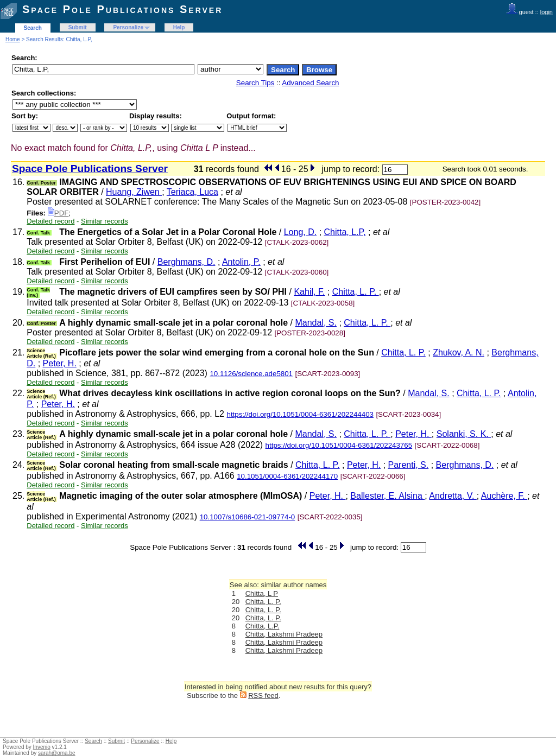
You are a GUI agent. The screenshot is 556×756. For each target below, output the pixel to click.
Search (33, 28)
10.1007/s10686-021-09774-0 (248, 517)
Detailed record (50, 221)
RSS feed (263, 695)
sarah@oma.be (57, 753)
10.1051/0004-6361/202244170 (287, 476)
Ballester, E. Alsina (387, 496)
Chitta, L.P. (263, 626)
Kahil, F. (309, 292)
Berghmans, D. (187, 262)
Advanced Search (310, 83)
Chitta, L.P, (345, 232)
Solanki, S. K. (464, 434)
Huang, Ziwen (134, 192)
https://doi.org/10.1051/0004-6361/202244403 (300, 414)
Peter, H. (60, 363)
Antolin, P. (241, 262)
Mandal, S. (315, 323)
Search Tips (255, 83)
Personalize (128, 27)
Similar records (105, 221)
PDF (58, 213)
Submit (78, 27)
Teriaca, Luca (192, 192)
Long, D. (300, 232)
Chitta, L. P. (356, 292)
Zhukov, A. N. (459, 352)
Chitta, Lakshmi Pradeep (284, 634)
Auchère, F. (504, 496)
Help (179, 27)
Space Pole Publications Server (122, 9)
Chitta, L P (262, 593)
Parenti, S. (409, 465)
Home (13, 39)
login (546, 12)
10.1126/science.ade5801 (251, 374)
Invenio (42, 747)
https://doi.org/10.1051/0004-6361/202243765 (339, 445)
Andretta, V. (453, 496)
